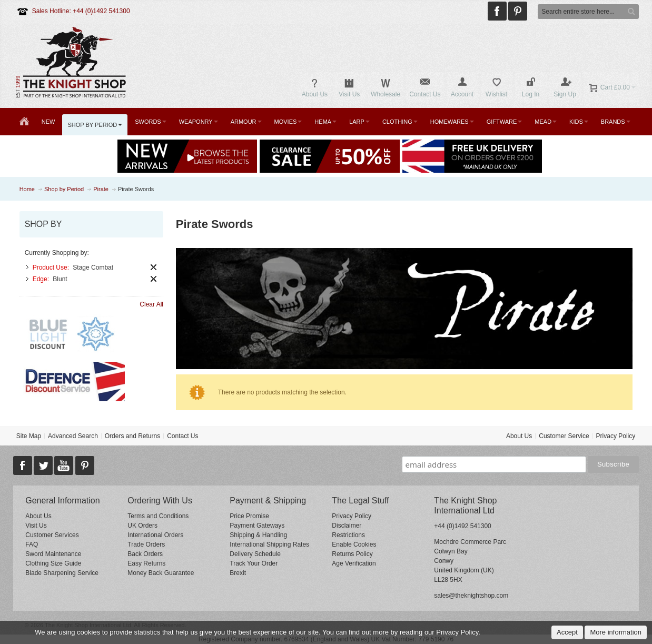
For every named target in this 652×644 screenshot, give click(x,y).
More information (616, 632)
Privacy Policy (616, 436)
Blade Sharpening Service (62, 573)
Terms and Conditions (158, 516)
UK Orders (142, 526)
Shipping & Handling (258, 535)
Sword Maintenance (53, 554)
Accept (567, 632)
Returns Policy (352, 554)
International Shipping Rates (269, 544)
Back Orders (145, 554)
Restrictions (348, 535)
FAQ (32, 544)
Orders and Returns (132, 436)
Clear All (151, 304)
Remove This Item (154, 267)
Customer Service (564, 436)
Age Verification (354, 563)
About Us (519, 436)
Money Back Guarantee (161, 573)
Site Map (29, 436)
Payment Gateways (257, 526)
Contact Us (182, 436)
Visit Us (36, 526)
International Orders (155, 535)
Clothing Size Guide (53, 563)
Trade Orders (146, 544)
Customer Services (52, 535)
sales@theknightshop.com (471, 596)
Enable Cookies (354, 544)
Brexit (238, 573)
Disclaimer (347, 526)
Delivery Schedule (255, 554)
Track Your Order (254, 563)
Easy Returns (146, 563)
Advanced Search (73, 436)
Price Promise (249, 516)
